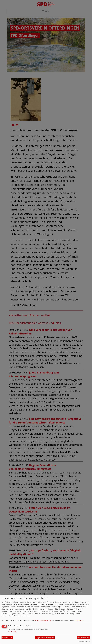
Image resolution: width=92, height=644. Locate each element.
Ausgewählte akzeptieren (45, 638)
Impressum (79, 620)
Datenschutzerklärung (43, 620)
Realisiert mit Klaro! (84, 641)
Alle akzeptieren (83, 638)
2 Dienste (12, 632)
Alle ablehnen (7, 638)
